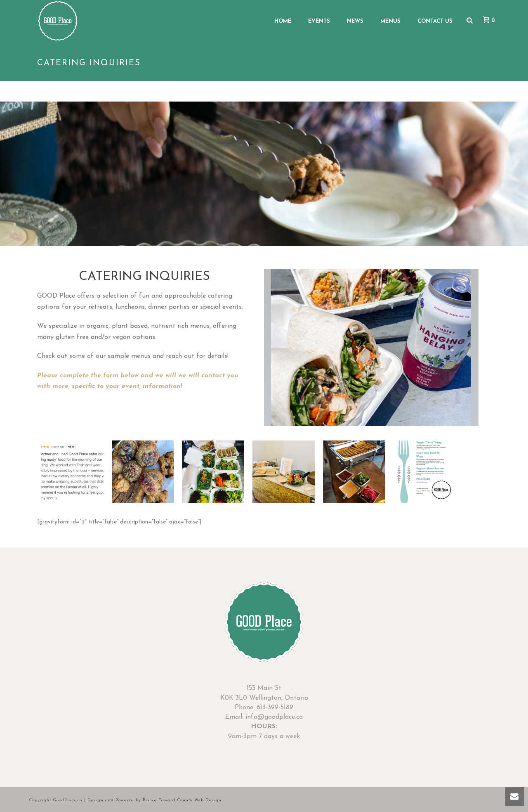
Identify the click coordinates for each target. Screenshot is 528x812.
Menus (390, 21)
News (355, 21)
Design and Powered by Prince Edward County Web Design (154, 800)
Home (283, 21)
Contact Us (435, 21)
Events (319, 21)
